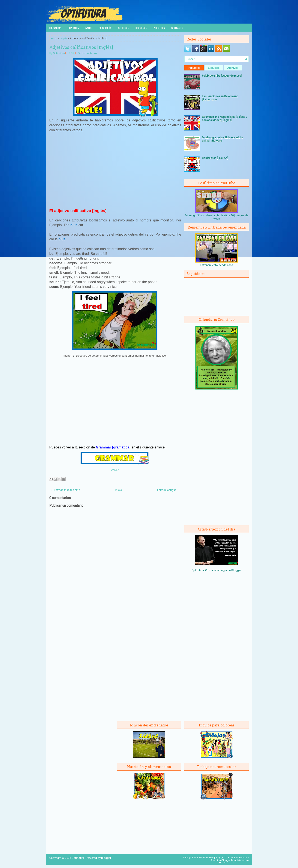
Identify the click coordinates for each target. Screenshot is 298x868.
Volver (115, 470)
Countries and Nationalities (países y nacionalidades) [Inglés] (224, 118)
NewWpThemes (204, 858)
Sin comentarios (87, 53)
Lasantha (242, 858)
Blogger (236, 570)
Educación (55, 28)
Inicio (54, 38)
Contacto (177, 28)
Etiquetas (214, 68)
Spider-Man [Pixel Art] (215, 158)
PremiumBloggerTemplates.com (230, 860)
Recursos (141, 28)
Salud (89, 28)
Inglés (64, 38)
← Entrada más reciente (65, 490)
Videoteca (159, 28)
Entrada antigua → (169, 490)
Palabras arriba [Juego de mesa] (222, 76)
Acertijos (123, 28)
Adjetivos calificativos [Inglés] (81, 47)
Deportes (73, 28)
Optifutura (59, 53)
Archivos (233, 68)
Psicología (105, 28)
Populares (194, 68)
